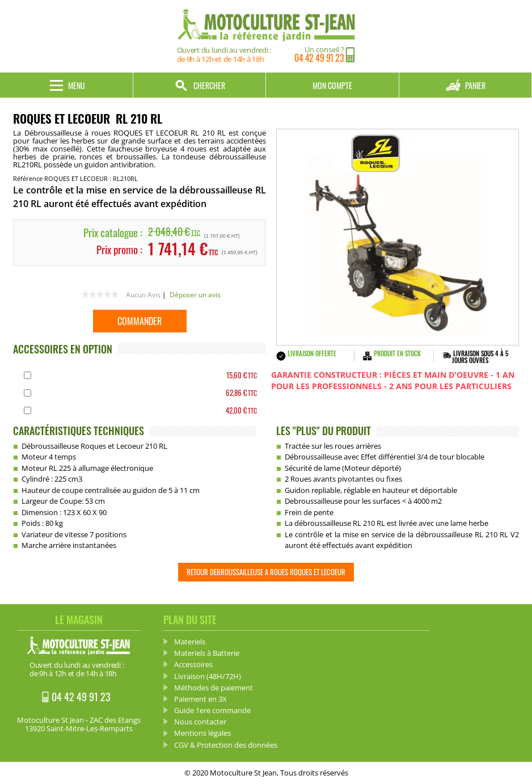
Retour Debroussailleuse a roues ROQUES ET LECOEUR (266, 572)
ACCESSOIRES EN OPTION (63, 349)
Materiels (190, 642)
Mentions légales (202, 733)
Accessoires (193, 664)
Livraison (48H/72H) (208, 676)
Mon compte (332, 85)
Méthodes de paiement (214, 688)
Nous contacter (200, 722)
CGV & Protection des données (226, 745)
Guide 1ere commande (212, 710)
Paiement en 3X (200, 699)
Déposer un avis (195, 295)
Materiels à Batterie (207, 653)
